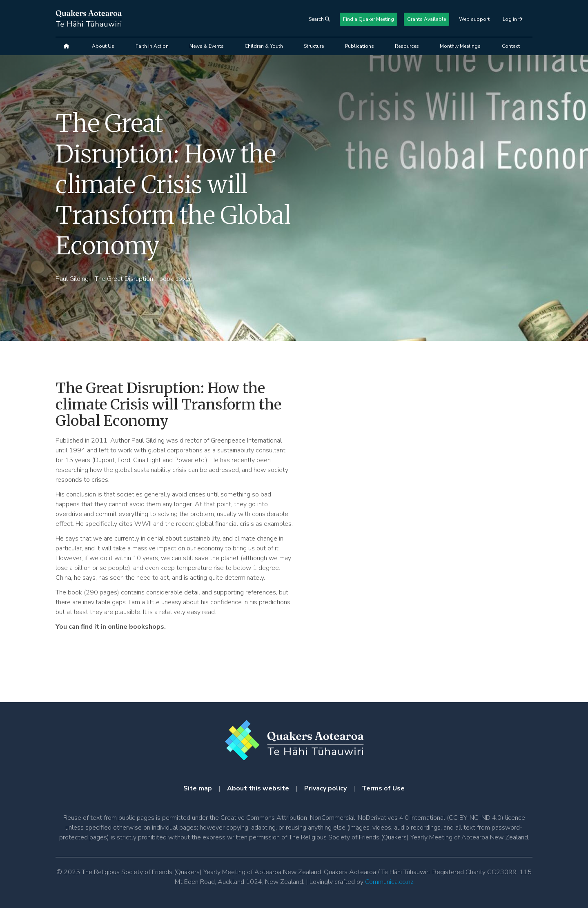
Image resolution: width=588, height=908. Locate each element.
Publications (360, 46)
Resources (407, 46)
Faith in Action (152, 46)
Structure (314, 46)
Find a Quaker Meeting (369, 19)
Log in (510, 19)
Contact (511, 46)
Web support (474, 19)
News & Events (207, 46)
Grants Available (427, 19)
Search (319, 19)
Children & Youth (264, 46)
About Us (103, 46)
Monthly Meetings (460, 46)
